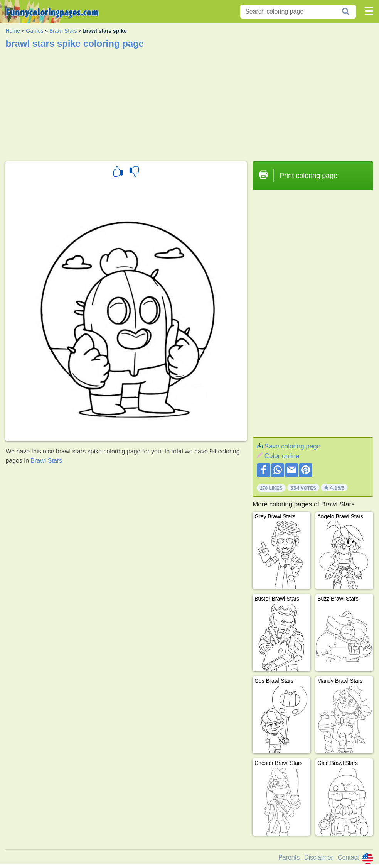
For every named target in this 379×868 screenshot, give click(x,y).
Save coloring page (293, 446)
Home (13, 31)
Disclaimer (319, 857)
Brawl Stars (63, 31)
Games (35, 31)
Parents (289, 857)
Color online (282, 456)
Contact (348, 857)
